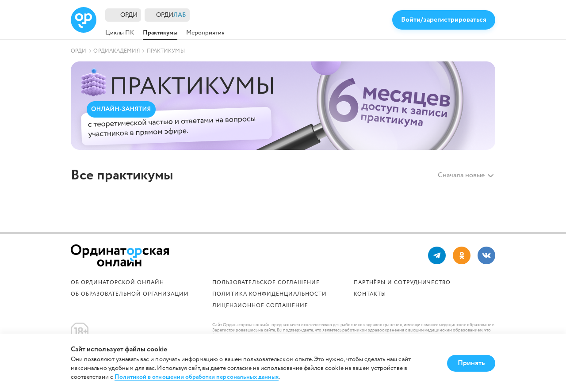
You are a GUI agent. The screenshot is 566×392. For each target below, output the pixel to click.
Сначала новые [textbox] (461, 175)
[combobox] (460, 175)
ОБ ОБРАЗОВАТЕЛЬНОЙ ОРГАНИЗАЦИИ (130, 294)
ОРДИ (129, 15)
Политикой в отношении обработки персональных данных (197, 377)
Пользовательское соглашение (266, 283)
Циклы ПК (120, 33)
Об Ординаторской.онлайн (117, 283)
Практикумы (160, 33)
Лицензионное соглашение (260, 306)
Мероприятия (205, 33)
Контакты (370, 294)
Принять (471, 363)
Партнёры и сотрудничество (402, 283)
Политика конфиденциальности (270, 294)
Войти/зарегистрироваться (444, 20)
